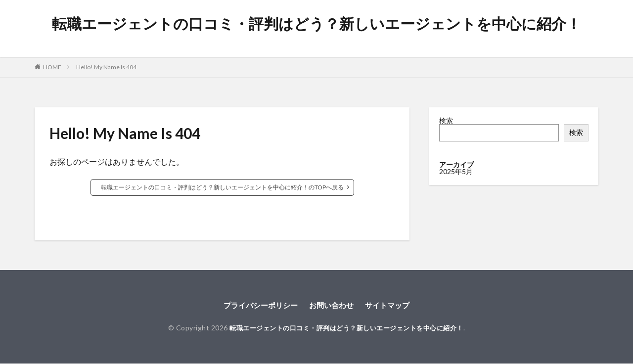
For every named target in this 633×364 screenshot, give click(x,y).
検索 (446, 120)
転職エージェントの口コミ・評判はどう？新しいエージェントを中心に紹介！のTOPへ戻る (222, 187)
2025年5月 (456, 171)
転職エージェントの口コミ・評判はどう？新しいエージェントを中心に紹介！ (316, 24)
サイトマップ (391, 305)
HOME (52, 67)
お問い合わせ (332, 305)
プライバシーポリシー (258, 305)
